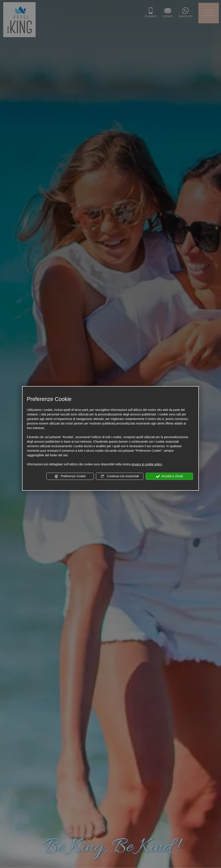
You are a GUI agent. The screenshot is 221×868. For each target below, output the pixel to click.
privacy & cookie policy (147, 464)
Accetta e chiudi (169, 476)
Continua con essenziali (120, 476)
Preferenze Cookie (70, 476)
